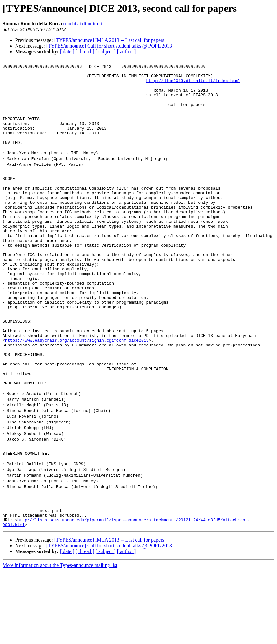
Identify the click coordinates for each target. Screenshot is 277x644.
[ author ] (127, 52)
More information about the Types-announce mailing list (60, 638)
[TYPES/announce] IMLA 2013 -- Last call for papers (109, 40)
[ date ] (67, 52)
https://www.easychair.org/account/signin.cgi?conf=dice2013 (77, 392)
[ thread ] (85, 52)
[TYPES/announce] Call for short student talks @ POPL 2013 (109, 46)
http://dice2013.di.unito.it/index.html (193, 84)
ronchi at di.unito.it (83, 24)
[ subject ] (106, 52)
